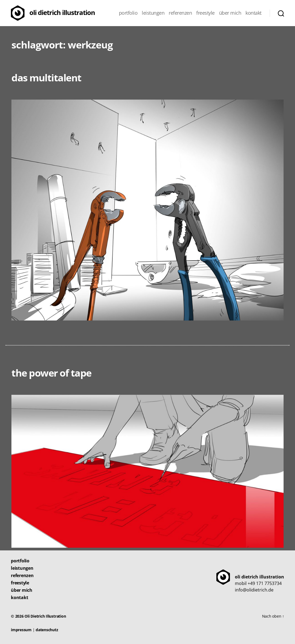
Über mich (230, 13)
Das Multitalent (46, 78)
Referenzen (180, 13)
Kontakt (253, 13)
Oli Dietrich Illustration (62, 12)
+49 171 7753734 (265, 583)
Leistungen (153, 13)
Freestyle (205, 13)
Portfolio (128, 13)
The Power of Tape (51, 373)
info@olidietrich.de (254, 590)
